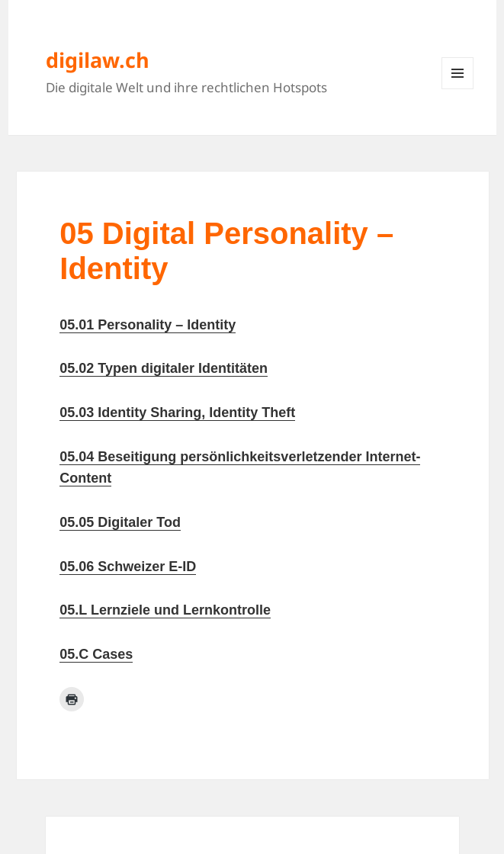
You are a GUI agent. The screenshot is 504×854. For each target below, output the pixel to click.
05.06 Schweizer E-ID (128, 567)
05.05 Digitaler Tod (120, 522)
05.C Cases (96, 654)
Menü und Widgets (458, 89)
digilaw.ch (98, 60)
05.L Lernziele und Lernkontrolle (165, 610)
